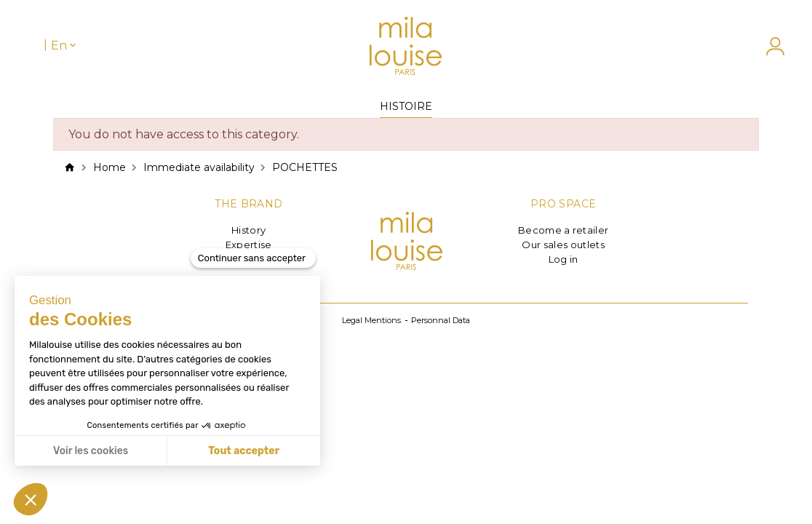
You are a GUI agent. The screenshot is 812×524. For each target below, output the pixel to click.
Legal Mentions (371, 320)
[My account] (768, 46)
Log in (564, 259)
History (248, 230)
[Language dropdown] (65, 45)
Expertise (249, 245)
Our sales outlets (563, 245)
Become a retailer (564, 230)
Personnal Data (441, 320)
